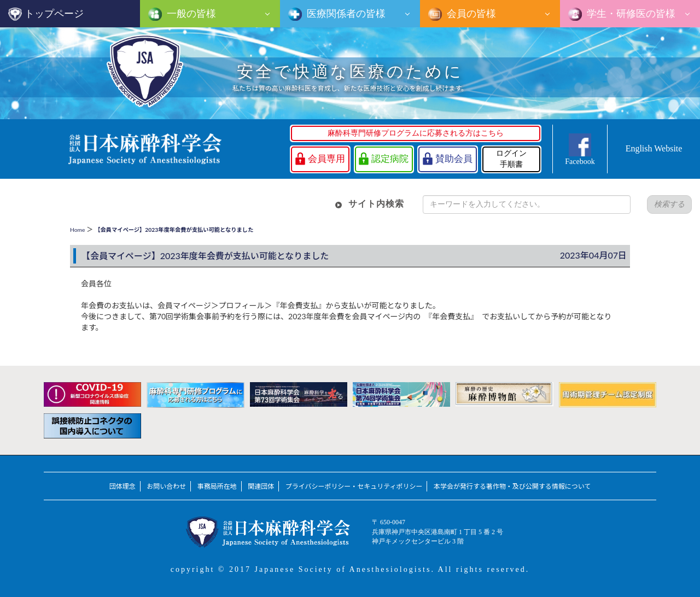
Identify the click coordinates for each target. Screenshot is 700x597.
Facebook (580, 162)
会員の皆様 (470, 14)
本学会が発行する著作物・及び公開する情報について (512, 486)
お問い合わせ (166, 486)
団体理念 (122, 486)
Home (77, 230)
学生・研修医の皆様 (630, 14)
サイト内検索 (376, 204)
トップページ (54, 14)
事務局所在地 (217, 486)
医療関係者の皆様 (345, 14)
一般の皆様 (190, 14)
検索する (669, 204)
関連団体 (261, 486)
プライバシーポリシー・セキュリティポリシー (354, 486)
